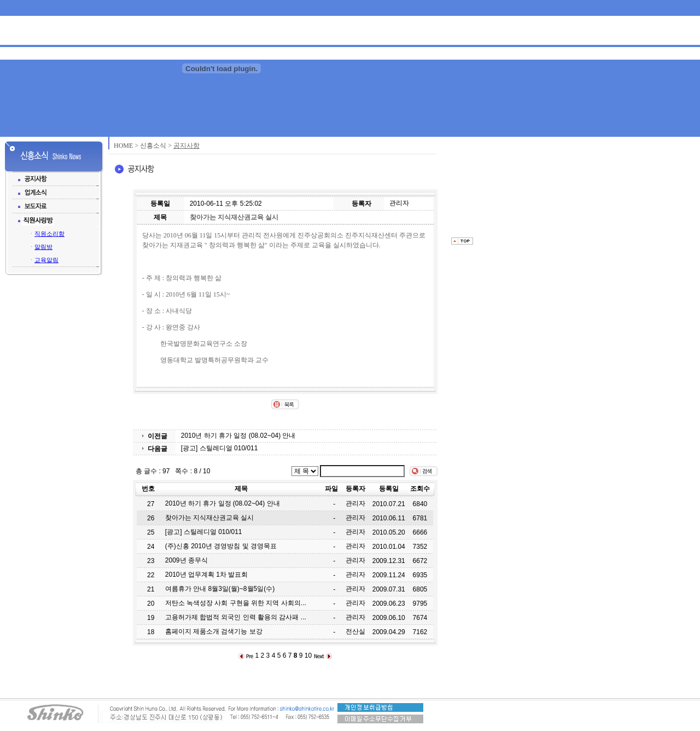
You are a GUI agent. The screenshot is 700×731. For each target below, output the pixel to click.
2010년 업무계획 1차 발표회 (206, 575)
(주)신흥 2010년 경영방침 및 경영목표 (221, 546)
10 (308, 655)
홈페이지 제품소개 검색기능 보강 (214, 631)
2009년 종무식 (186, 560)
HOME (123, 146)
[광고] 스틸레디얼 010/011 (220, 448)
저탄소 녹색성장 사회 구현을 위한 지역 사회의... (236, 603)
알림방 (43, 247)
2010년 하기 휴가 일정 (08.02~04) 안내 (238, 436)
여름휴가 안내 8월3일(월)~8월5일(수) (220, 589)
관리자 (399, 203)
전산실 (355, 631)
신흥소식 (153, 146)
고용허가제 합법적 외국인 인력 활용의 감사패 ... (236, 617)
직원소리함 (49, 234)
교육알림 (46, 260)
